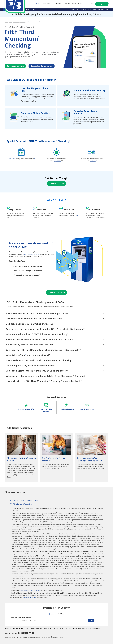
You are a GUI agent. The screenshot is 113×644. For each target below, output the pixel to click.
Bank (6, 9)
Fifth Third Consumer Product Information (24, 500)
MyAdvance (57, 161)
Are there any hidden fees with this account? (55, 345)
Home (6, 22)
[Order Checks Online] (87, 406)
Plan (35, 9)
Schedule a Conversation (42, 66)
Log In (102, 4)
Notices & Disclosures (15, 492)
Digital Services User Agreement (30, 590)
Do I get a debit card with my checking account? (55, 324)
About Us (83, 9)
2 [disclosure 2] (96, 160)
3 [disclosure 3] (34, 158)
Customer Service (91, 9)
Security (56, 628)
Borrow (13, 9)
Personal (26, 4)
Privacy (62, 628)
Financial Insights (75, 9)
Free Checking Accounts (19, 22)
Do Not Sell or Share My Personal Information (87, 628)
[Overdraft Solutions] (67, 406)
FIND (91, 620)
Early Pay (93, 161)
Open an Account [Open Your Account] (57, 183)
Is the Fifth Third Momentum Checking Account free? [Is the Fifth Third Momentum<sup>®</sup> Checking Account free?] (55, 319)
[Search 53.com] (92, 4)
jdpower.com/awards (30, 597)
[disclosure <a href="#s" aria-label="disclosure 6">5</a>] (77, 215)
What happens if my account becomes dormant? (55, 366)
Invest (28, 9)
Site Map (69, 628)
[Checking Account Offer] (26, 406)
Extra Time (12, 159)
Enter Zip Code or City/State (21, 617)
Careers (27, 628)
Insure (21, 9)
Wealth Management (63, 4)
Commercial (47, 4)
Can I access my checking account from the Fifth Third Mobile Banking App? (55, 329)
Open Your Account (15, 66)
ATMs (61, 614)
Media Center (48, 628)
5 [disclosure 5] (82, 121)
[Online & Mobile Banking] (46, 407)
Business (36, 4)
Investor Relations (36, 628)
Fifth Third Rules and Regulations (21, 504)
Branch (52, 614)
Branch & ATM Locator (103, 9)
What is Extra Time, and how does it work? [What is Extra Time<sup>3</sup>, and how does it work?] (55, 355)
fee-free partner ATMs (32, 254)
